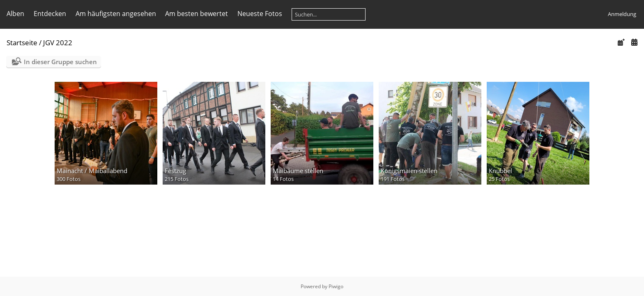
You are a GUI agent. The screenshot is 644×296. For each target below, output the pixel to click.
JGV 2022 (58, 43)
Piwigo (336, 286)
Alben (15, 14)
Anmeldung (622, 14)
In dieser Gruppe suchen (60, 62)
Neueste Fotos (260, 14)
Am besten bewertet (197, 14)
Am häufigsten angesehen (116, 14)
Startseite (22, 43)
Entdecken (50, 14)
